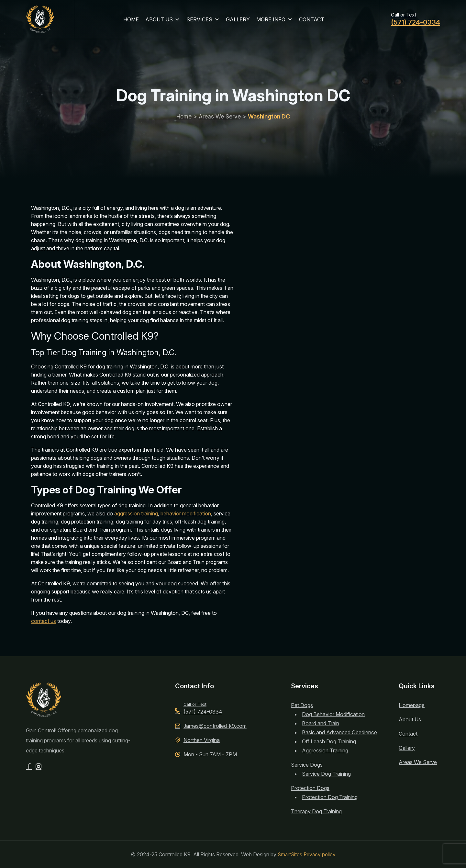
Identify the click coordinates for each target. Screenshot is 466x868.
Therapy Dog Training (316, 811)
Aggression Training (325, 750)
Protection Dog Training (330, 797)
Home (183, 122)
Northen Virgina (197, 740)
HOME (132, 21)
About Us (410, 719)
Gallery (407, 748)
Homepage (412, 705)
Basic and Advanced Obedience (339, 732)
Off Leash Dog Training (329, 741)
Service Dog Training (326, 774)
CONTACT (313, 21)
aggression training (136, 513)
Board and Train (321, 723)
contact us (44, 621)
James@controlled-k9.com (211, 726)
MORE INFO (276, 21)
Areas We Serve (220, 122)
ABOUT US (164, 21)
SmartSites (289, 854)
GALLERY (239, 21)
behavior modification (186, 513)
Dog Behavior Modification (333, 714)
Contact (408, 734)
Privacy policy (320, 854)
